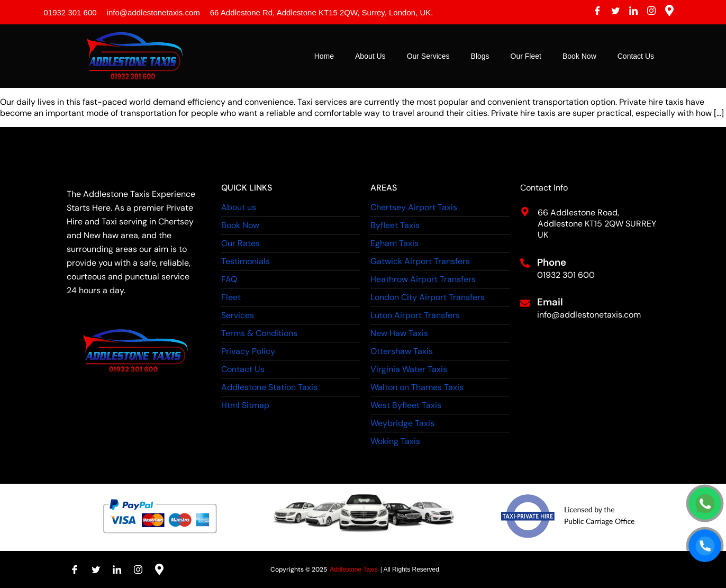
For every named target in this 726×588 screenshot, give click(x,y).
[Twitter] (615, 12)
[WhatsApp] (705, 504)
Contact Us (636, 56)
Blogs (480, 56)
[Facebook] (597, 12)
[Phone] (525, 263)
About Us (370, 56)
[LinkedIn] (633, 12)
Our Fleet (526, 56)
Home (324, 56)
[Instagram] (651, 12)
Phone (552, 262)
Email (550, 302)
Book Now (579, 56)
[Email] (525, 303)
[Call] (705, 546)
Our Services (428, 56)
